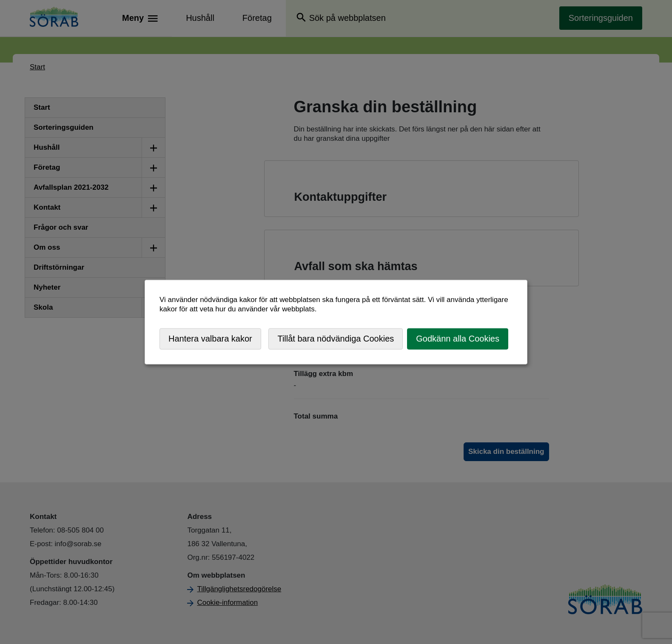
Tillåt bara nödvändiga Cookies (336, 339)
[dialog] (336, 322)
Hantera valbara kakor (210, 339)
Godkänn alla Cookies (458, 339)
